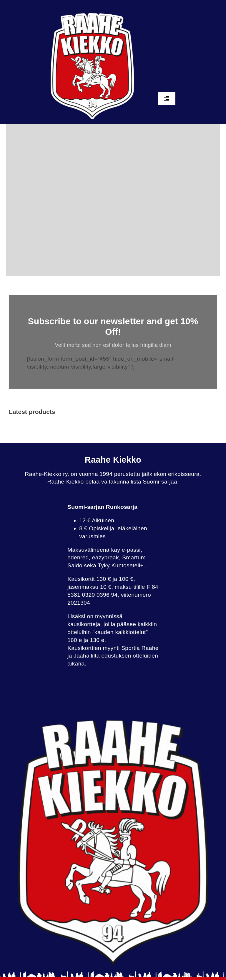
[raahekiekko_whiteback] (92, 16)
